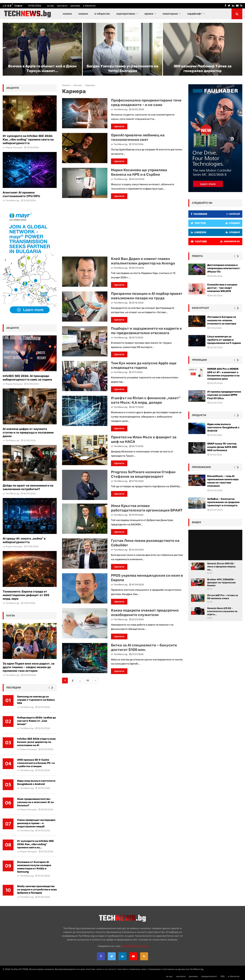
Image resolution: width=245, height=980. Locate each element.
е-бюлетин (89, 6)
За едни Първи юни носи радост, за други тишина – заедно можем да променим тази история (29, 667)
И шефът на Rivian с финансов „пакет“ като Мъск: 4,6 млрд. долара (146, 400)
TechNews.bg (121, 109)
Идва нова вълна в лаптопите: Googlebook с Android (36, 782)
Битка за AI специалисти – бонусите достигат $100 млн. (144, 647)
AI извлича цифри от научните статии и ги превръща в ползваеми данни (28, 433)
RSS (223, 976)
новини (83, 14)
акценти (13, 88)
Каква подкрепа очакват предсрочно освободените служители (145, 613)
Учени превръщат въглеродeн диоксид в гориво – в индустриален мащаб (36, 823)
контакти (62, 6)
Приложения (201, 467)
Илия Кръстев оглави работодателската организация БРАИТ (147, 508)
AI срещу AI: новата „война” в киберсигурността (24, 540)
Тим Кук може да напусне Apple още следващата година (144, 365)
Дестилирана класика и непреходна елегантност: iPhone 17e (224, 268)
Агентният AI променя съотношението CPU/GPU (21, 194)
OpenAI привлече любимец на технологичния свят (138, 137)
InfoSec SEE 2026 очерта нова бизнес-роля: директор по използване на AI (36, 742)
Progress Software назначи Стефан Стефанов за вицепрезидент (143, 474)
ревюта (197, 256)
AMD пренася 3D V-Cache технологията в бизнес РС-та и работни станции (36, 763)
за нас (50, 6)
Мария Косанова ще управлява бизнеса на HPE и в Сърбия (139, 172)
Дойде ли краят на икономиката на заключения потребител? (28, 487)
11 (88, 681)
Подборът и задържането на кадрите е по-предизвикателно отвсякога (146, 331)
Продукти (199, 415)
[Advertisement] (122, 228)
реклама (75, 6)
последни (14, 688)
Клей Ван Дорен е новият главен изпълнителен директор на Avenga (143, 261)
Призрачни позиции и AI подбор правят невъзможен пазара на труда (147, 296)
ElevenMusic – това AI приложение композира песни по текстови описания (223, 481)
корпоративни (126, 14)
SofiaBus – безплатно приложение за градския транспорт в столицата (223, 502)
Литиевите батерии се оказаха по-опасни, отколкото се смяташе (222, 320)
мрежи (149, 14)
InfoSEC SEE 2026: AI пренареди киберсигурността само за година (27, 378)
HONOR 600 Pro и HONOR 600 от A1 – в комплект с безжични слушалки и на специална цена (223, 374)
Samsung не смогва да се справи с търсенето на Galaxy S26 (36, 700)
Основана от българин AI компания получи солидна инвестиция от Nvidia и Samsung (34, 867)
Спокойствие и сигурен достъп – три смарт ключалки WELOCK (222, 288)
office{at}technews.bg (134, 946)
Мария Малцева (14, 147)
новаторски (170, 14)
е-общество (102, 14)
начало (67, 14)
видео (197, 522)
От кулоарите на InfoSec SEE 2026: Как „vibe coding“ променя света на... (35, 844)
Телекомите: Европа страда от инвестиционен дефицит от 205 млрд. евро (26, 595)
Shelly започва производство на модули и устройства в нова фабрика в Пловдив (37, 890)
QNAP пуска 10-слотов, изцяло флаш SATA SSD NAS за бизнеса (222, 447)
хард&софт (194, 14)
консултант (201, 308)
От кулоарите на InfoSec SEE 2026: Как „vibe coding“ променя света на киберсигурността (28, 139)
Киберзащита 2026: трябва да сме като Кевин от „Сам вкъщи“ (36, 721)
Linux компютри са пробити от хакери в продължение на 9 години (224, 340)
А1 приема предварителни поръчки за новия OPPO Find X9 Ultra (224, 395)
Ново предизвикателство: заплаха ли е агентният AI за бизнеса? (35, 802)
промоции (199, 360)
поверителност (209, 976)
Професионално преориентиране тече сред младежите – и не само (146, 102)
